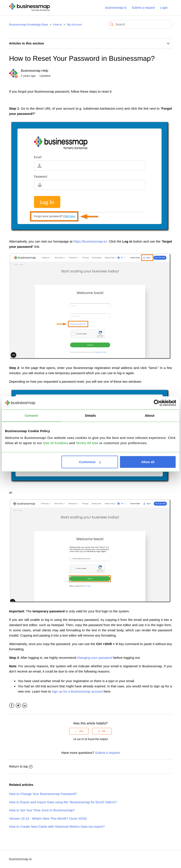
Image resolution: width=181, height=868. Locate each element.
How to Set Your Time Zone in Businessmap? (42, 810)
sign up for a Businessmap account (77, 691)
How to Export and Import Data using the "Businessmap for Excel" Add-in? (63, 802)
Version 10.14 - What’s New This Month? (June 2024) (48, 818)
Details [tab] (91, 415)
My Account (74, 25)
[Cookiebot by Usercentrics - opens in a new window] (157, 403)
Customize (90, 462)
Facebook (12, 706)
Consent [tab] (31, 415)
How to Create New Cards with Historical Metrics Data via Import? (57, 826)
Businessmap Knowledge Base (28, 25)
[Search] (139, 24)
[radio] (79, 731)
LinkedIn (25, 706)
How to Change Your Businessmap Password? (43, 794)
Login (164, 8)
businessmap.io (116, 8)
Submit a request (143, 8)
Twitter (18, 706)
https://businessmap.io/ (90, 241)
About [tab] (150, 415)
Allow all (148, 462)
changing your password (95, 658)
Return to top (21, 766)
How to (58, 25)
